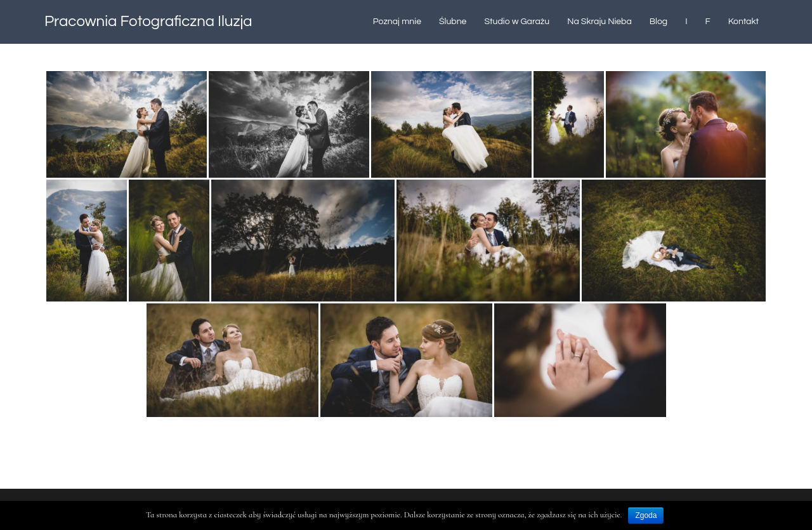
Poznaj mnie (397, 22)
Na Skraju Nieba (599, 22)
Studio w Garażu (517, 22)
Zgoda (646, 515)
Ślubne (453, 22)
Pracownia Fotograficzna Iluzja (148, 21)
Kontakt (743, 22)
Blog (658, 22)
